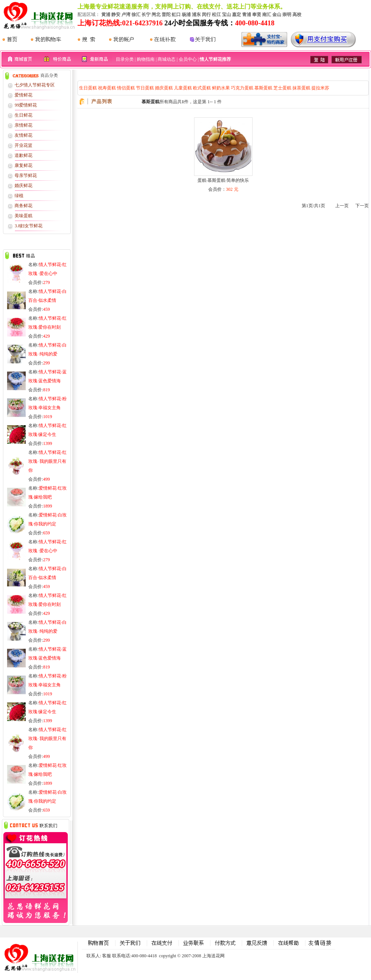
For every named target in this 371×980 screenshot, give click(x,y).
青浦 (247, 15)
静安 (116, 15)
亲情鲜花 (23, 125)
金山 (277, 15)
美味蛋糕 (23, 216)
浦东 (196, 15)
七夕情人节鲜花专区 (35, 85)
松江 (216, 15)
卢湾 (126, 15)
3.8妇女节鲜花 (28, 226)
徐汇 (136, 15)
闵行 (206, 15)
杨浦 (186, 15)
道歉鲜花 (23, 155)
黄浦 (106, 15)
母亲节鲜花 (26, 176)
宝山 (226, 15)
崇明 (287, 15)
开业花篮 (23, 145)
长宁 (146, 15)
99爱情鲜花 (26, 105)
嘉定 (237, 15)
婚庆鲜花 (23, 186)
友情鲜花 (23, 135)
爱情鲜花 (23, 95)
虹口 (176, 15)
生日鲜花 (23, 115)
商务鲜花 (23, 206)
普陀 (166, 15)
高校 (297, 15)
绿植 (19, 196)
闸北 (156, 15)
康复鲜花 (23, 165)
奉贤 (257, 15)
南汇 (267, 15)
